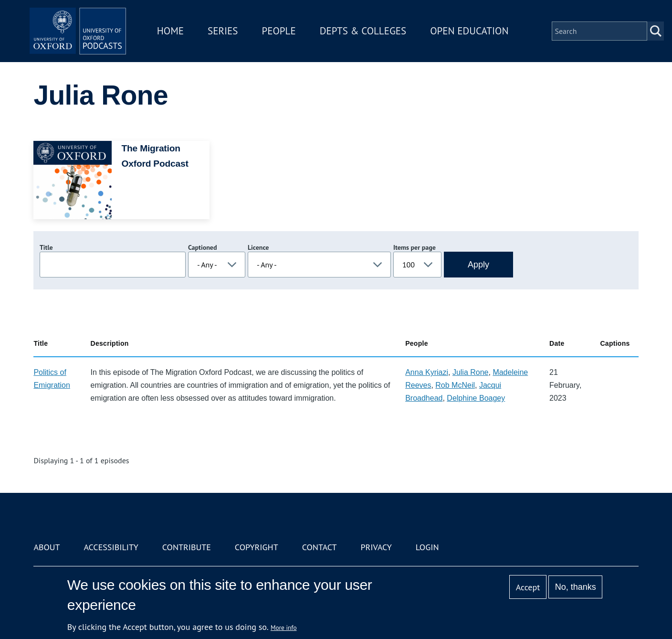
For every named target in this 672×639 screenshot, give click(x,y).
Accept (528, 587)
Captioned (203, 247)
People (288, 35)
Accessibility (111, 547)
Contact (320, 547)
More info (284, 628)
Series (232, 35)
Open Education (478, 35)
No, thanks (576, 587)
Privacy (376, 547)
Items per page (415, 247)
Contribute (187, 547)
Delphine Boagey (476, 398)
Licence (258, 247)
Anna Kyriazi (427, 372)
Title (46, 247)
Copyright (257, 547)
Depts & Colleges (372, 35)
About (47, 547)
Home (179, 35)
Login (427, 547)
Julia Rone (471, 372)
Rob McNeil (455, 385)
